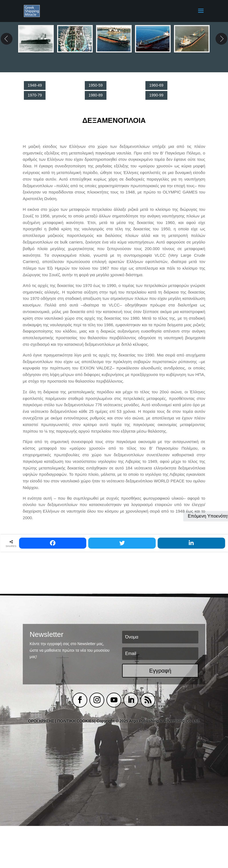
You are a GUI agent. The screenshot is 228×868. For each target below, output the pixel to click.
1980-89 (96, 95)
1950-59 (96, 85)
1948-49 (35, 85)
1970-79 (35, 95)
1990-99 (156, 95)
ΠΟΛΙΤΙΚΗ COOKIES (76, 721)
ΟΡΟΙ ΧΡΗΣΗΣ (41, 721)
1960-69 (156, 85)
